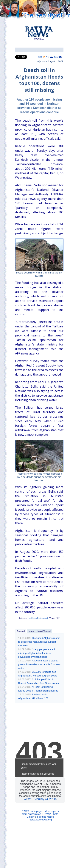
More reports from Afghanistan (41, 813)
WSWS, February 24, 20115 (40, 799)
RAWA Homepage (32, 811)
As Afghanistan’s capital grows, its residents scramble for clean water (39, 664)
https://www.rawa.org (40, 820)
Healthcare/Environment (38, 618)
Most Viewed (44, 631)
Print (48, 57)
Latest (31, 631)
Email (56, 57)
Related (21, 631)
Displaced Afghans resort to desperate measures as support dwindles (39, 642)
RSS (40, 57)
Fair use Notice (46, 817)
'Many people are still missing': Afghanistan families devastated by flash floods (37, 653)
